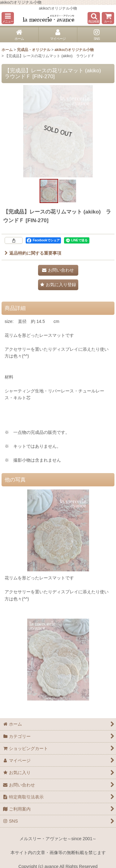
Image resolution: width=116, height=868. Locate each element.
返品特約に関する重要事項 (33, 253)
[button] (8, 18)
